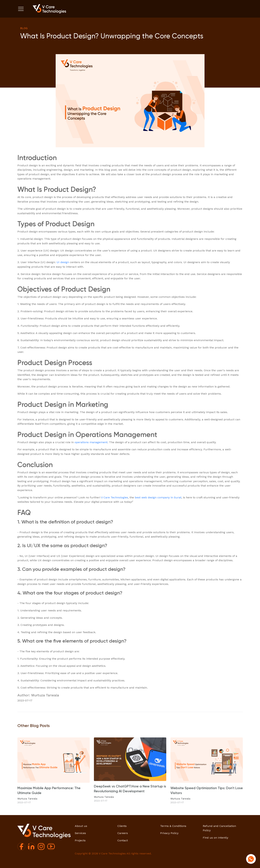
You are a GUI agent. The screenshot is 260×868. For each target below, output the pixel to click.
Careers (123, 833)
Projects (80, 840)
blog (24, 28)
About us (81, 826)
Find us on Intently (215, 838)
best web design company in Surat (158, 513)
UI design (63, 277)
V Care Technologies (115, 513)
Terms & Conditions (173, 826)
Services (80, 833)
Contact (123, 840)
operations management (91, 458)
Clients (122, 826)
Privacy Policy (169, 833)
